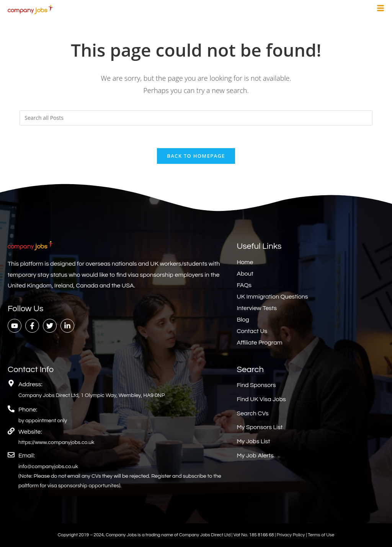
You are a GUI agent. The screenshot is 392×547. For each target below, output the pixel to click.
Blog (243, 320)
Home (245, 263)
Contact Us (252, 331)
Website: (30, 432)
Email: (27, 456)
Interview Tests (257, 309)
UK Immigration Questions (272, 297)
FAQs (244, 286)
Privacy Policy (291, 535)
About (245, 274)
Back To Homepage (196, 156)
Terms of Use (321, 535)
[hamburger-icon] (381, 9)
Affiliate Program (259, 343)
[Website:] (11, 431)
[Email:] (11, 455)
